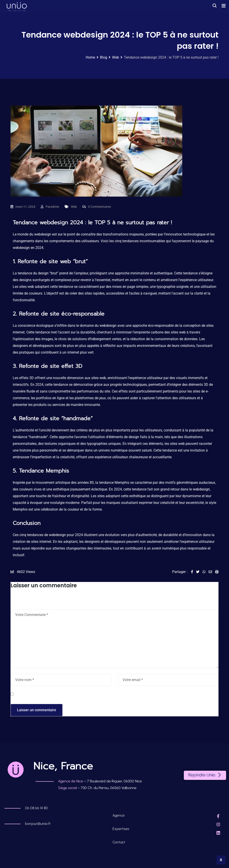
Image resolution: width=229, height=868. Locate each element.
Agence (119, 815)
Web (74, 207)
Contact (119, 842)
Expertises (121, 829)
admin (55, 207)
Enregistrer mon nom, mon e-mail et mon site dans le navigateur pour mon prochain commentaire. (93, 695)
